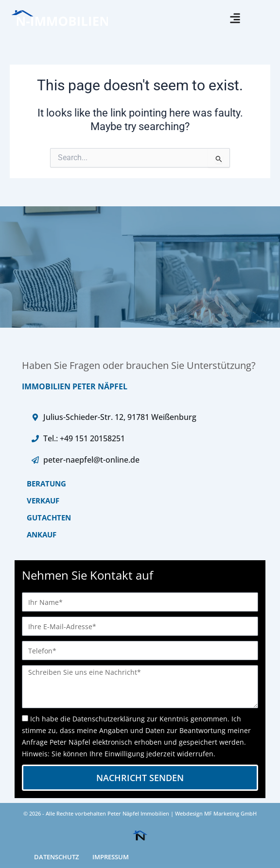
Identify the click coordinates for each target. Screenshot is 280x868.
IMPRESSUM (111, 857)
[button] (235, 18)
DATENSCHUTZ (56, 857)
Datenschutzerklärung (109, 719)
